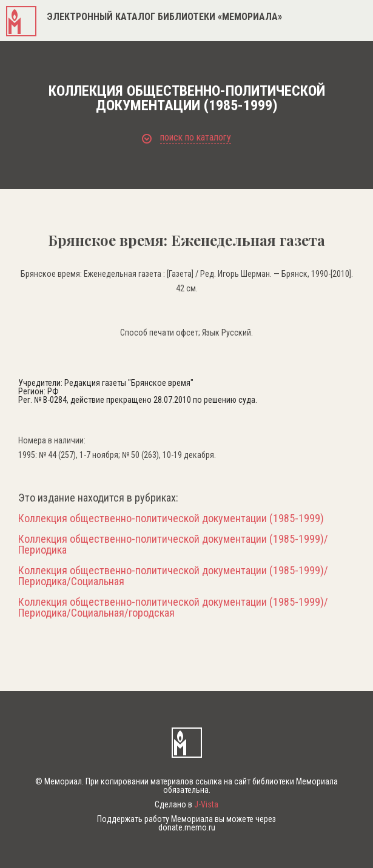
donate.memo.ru (187, 827)
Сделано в (186, 804)
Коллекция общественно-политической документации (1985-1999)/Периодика (173, 545)
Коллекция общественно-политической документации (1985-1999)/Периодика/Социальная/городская (173, 608)
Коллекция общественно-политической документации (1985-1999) (171, 518)
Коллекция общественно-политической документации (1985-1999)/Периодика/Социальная (173, 576)
